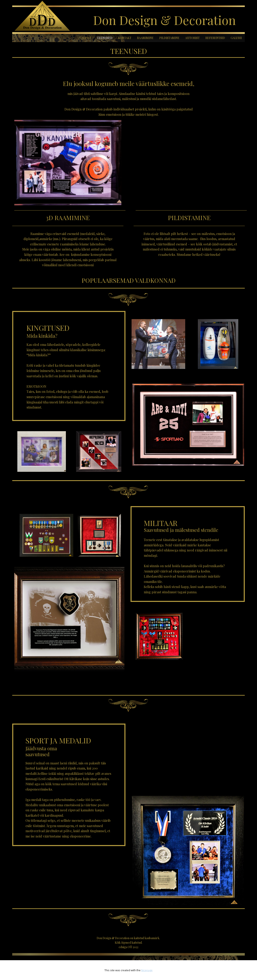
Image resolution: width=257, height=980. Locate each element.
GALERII (236, 38)
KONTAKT (125, 38)
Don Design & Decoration (164, 20)
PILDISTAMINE (169, 38)
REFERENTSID (215, 38)
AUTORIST (192, 38)
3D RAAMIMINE (68, 218)
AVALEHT (85, 38)
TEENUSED (105, 38)
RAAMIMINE (145, 38)
